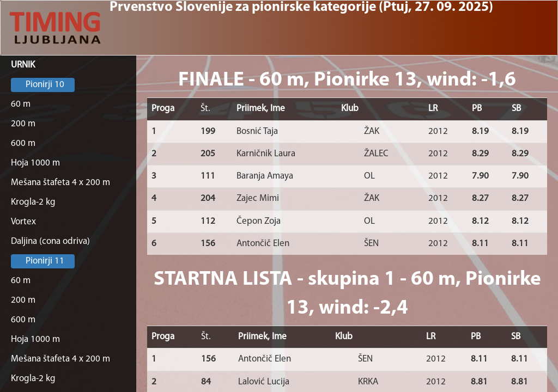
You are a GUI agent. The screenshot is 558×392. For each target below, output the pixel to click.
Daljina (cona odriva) (50, 241)
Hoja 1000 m (35, 163)
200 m (23, 124)
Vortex (23, 222)
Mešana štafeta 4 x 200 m (60, 183)
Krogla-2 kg (33, 202)
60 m (21, 104)
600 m (23, 143)
